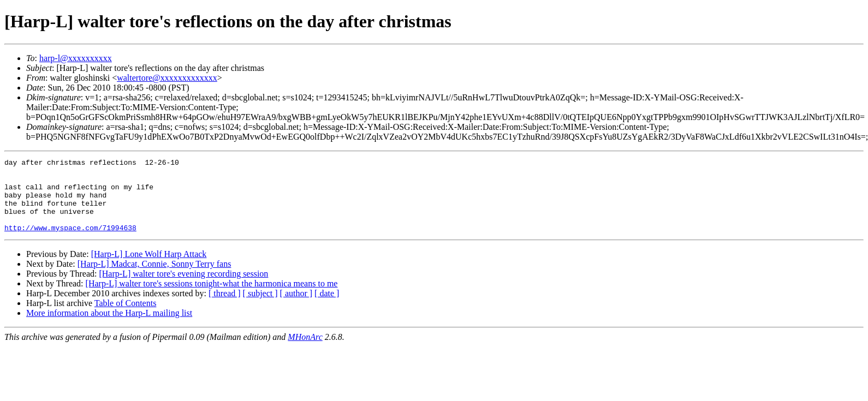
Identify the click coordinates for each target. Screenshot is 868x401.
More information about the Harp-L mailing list (109, 328)
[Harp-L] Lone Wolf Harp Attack (149, 269)
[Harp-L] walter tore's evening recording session (183, 288)
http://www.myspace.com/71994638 (70, 242)
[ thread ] (225, 308)
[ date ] (327, 308)
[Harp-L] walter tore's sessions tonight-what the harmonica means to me (212, 298)
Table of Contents (126, 318)
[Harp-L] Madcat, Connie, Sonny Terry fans (154, 279)
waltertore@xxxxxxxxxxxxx (167, 78)
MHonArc (305, 352)
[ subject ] (260, 308)
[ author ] (296, 308)
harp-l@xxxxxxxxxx (76, 58)
